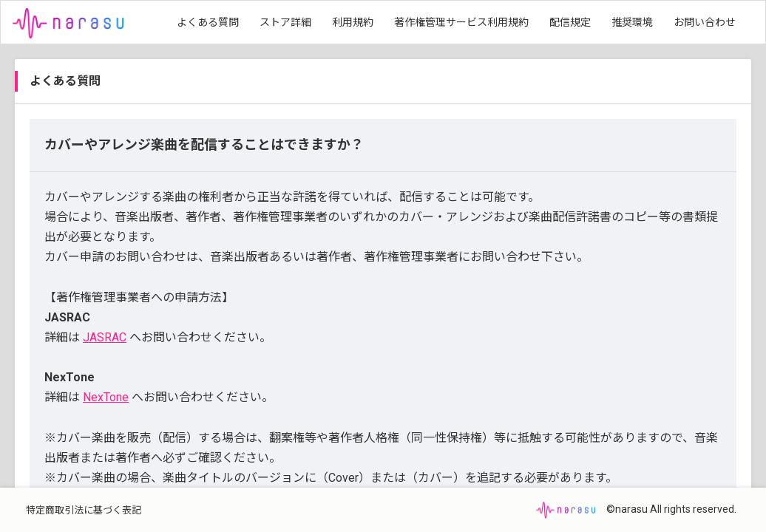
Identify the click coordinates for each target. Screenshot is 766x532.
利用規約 (353, 22)
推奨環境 (632, 22)
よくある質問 (208, 22)
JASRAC (105, 337)
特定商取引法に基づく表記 (84, 510)
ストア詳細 (285, 22)
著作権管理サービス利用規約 (461, 22)
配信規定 (570, 22)
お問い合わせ (705, 22)
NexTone (106, 397)
